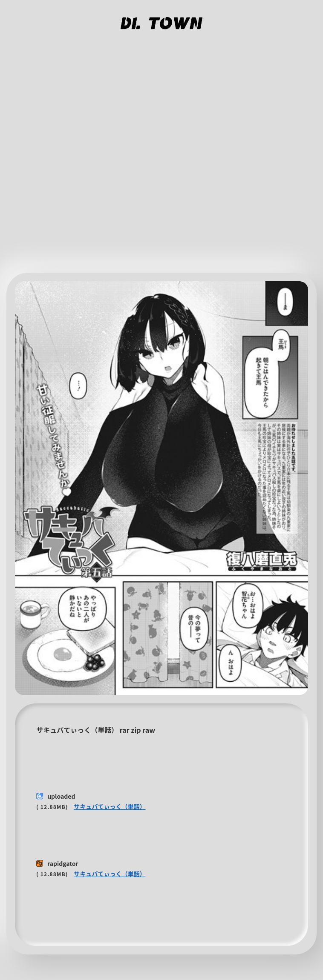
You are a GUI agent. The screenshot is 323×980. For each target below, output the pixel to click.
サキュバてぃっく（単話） (110, 806)
